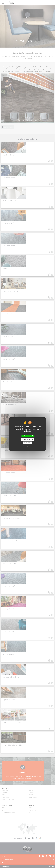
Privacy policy (28, 446)
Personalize (28, 443)
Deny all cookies (28, 439)
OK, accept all (27, 436)
